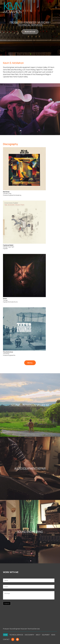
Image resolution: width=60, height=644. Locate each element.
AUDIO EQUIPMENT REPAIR (30, 468)
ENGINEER (30, 22)
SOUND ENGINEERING (30, 532)
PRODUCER (16, 22)
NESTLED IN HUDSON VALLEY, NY (30, 405)
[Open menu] (56, 8)
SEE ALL (30, 363)
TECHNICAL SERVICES (30, 25)
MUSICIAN (43, 22)
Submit (7, 603)
